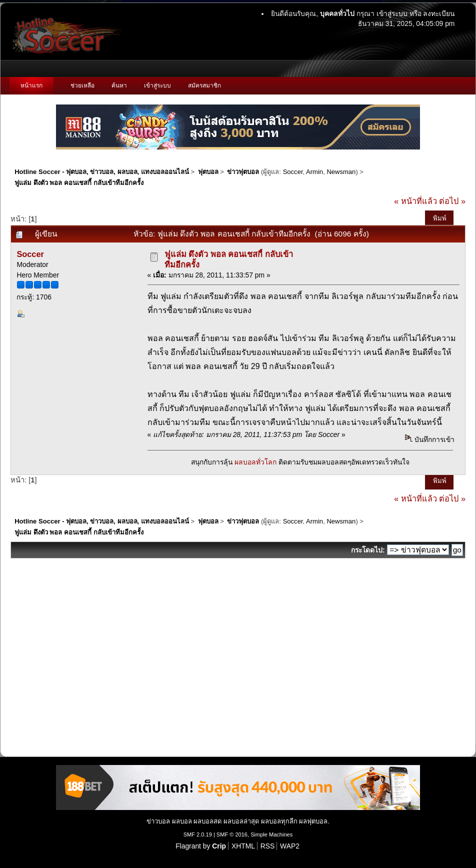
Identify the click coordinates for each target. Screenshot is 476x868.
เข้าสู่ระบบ (392, 13)
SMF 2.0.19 (198, 834)
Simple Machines (271, 834)
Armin (314, 172)
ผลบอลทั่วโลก (255, 462)
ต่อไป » (452, 201)
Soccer (293, 172)
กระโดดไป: (368, 550)
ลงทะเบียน (439, 13)
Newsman (341, 172)
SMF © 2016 (232, 834)
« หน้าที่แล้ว (415, 201)
